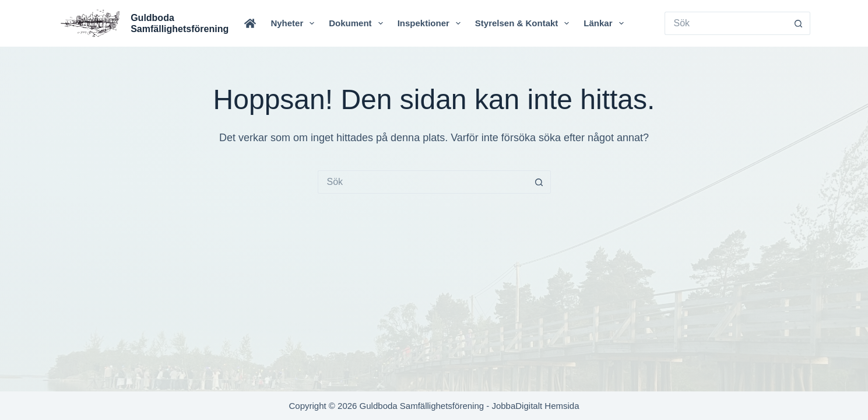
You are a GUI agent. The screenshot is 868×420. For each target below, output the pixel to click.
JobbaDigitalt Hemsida (535, 406)
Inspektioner (431, 23)
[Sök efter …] (726, 23)
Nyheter (295, 23)
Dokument (358, 23)
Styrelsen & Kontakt (525, 23)
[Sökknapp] (799, 23)
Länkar (606, 23)
